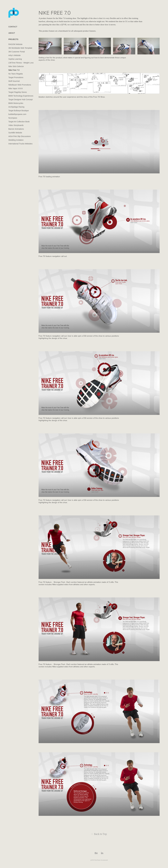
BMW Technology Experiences (21, 96)
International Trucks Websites (20, 144)
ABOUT (12, 33)
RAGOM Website (15, 44)
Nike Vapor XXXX (16, 88)
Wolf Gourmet (14, 81)
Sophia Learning (15, 59)
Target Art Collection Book (19, 122)
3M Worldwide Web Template (20, 48)
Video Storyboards (16, 125)
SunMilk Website (15, 133)
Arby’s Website (15, 55)
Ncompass (13, 118)
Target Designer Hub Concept (20, 100)
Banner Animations (16, 129)
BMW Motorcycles (16, 103)
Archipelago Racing (16, 107)
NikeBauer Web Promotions (20, 85)
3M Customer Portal (17, 52)
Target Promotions (16, 77)
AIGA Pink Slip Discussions (20, 136)
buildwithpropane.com (17, 114)
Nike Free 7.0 (14, 70)
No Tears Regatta (16, 74)
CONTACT (13, 27)
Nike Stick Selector (16, 66)
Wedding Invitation (16, 140)
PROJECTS (13, 39)
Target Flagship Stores (18, 92)
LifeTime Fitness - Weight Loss (21, 63)
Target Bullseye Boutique (19, 111)
